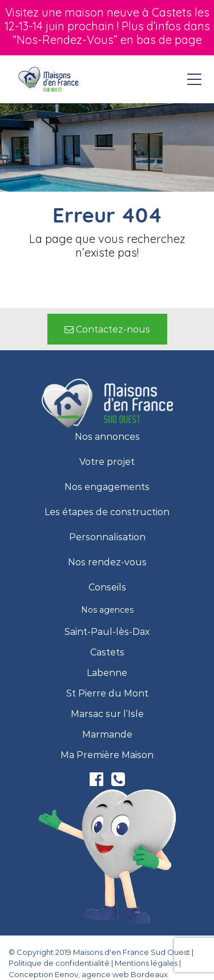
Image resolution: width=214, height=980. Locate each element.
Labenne (107, 673)
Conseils (107, 588)
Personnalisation (107, 537)
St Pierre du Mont (107, 694)
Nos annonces (107, 437)
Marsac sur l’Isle (107, 714)
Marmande (107, 735)
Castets (107, 653)
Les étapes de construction (107, 512)
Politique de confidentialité (59, 963)
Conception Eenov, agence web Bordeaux (88, 974)
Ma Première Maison (107, 755)
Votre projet (107, 462)
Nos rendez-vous (107, 562)
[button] (107, 329)
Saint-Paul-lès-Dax (107, 632)
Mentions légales (146, 963)
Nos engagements (107, 487)
